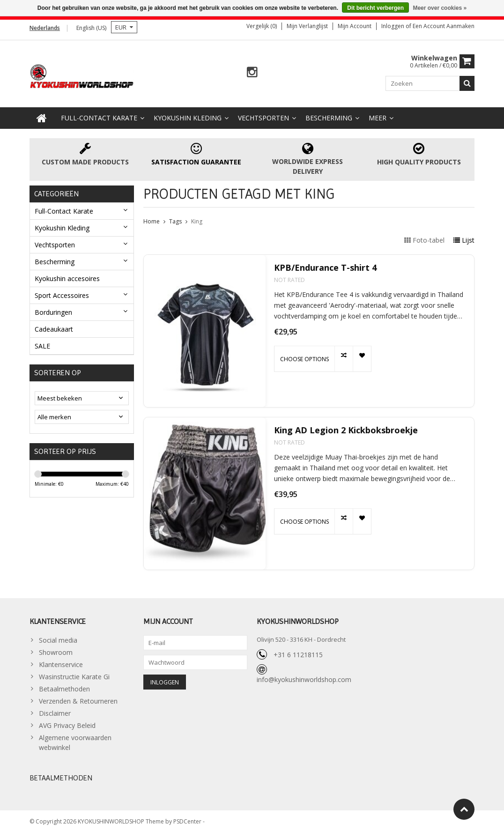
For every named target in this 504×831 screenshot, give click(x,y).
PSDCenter (188, 820)
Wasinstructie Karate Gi (74, 675)
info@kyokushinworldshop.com (304, 677)
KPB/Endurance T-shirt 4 (325, 265)
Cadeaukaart (54, 327)
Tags (175, 219)
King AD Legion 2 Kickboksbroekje (346, 428)
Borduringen (53, 310)
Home (152, 219)
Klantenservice (61, 663)
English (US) (91, 28)
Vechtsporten (263, 115)
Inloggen (393, 26)
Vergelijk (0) (262, 26)
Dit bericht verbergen (375, 8)
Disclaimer (55, 711)
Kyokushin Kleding (188, 115)
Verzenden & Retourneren (78, 699)
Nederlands (45, 28)
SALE (42, 344)
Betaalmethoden (64, 687)
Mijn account (355, 26)
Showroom (56, 650)
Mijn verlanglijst (307, 26)
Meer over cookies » (440, 8)
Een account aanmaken (444, 26)
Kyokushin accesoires (67, 276)
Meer (378, 115)
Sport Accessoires (62, 293)
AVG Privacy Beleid (67, 723)
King (197, 219)
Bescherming (329, 115)
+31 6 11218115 (298, 652)
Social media (58, 638)
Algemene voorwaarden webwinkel (75, 741)
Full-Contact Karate (99, 115)
